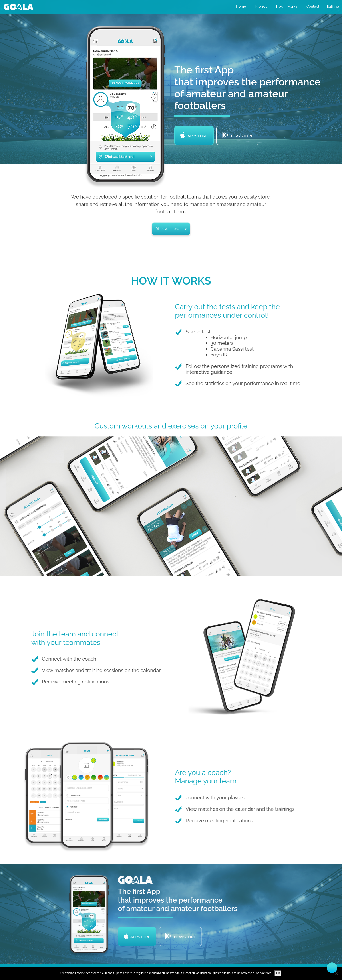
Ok (278, 973)
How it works (287, 6)
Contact (313, 6)
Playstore (238, 136)
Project (261, 6)
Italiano (333, 7)
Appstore (194, 136)
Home (241, 6)
